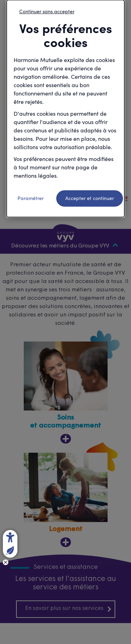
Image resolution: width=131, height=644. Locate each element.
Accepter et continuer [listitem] (90, 198)
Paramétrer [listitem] (31, 198)
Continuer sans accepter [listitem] (47, 11)
